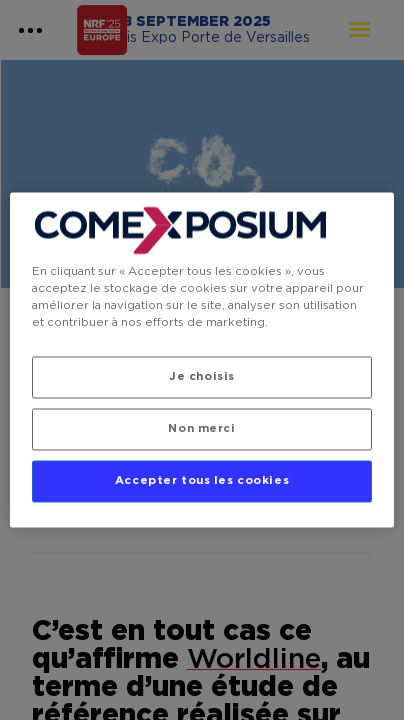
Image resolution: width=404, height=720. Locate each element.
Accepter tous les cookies (202, 481)
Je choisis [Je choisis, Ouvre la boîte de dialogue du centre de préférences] (202, 377)
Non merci (201, 429)
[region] (202, 359)
